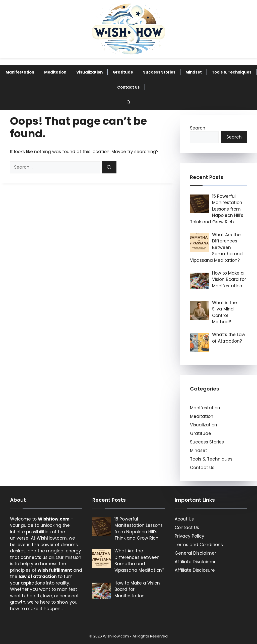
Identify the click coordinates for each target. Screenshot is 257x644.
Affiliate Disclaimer (195, 562)
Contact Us (128, 87)
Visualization (89, 72)
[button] (129, 102)
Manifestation (20, 72)
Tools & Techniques (232, 72)
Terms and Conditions (199, 545)
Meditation (55, 72)
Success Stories (159, 72)
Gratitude (123, 72)
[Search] (109, 167)
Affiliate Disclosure (195, 570)
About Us (184, 519)
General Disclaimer (195, 553)
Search (198, 128)
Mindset (194, 72)
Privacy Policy (189, 536)
